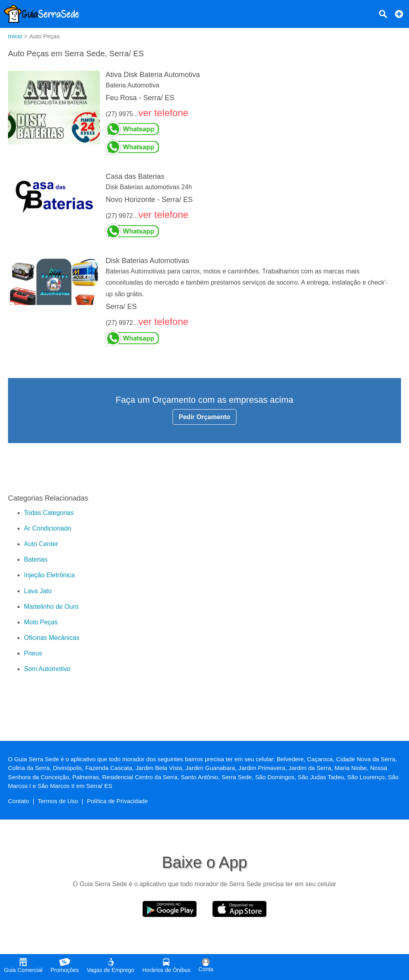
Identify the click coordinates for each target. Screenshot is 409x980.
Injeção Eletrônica (49, 575)
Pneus (33, 653)
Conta (206, 965)
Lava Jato (38, 591)
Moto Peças (41, 622)
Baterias (36, 559)
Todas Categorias (49, 513)
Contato (19, 801)
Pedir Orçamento (205, 417)
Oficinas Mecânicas (52, 638)
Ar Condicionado (48, 528)
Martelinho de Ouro (51, 607)
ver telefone (163, 113)
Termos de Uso (58, 801)
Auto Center (41, 544)
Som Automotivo (47, 669)
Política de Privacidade (118, 801)
